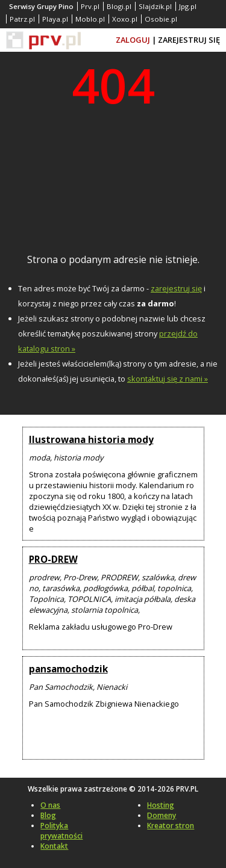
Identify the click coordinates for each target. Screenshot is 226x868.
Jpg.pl (188, 6)
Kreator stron (171, 826)
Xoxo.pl (125, 19)
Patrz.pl (22, 19)
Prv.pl (90, 6)
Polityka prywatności (61, 831)
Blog (48, 815)
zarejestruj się (176, 288)
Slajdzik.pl (155, 6)
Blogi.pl (119, 6)
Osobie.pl (161, 19)
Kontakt (54, 846)
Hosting (161, 805)
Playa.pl (55, 19)
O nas (50, 805)
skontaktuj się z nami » (168, 379)
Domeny (162, 815)
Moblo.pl (90, 19)
